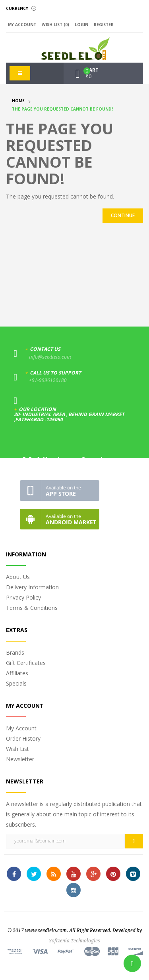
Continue (123, 215)
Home (18, 101)
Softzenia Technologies (74, 941)
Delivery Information (32, 587)
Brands (15, 652)
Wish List (17, 749)
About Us (18, 577)
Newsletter (20, 759)
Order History (23, 738)
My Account (21, 728)
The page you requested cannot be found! (62, 109)
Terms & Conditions (32, 608)
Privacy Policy (23, 597)
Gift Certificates (26, 663)
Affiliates (17, 673)
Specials (16, 683)
